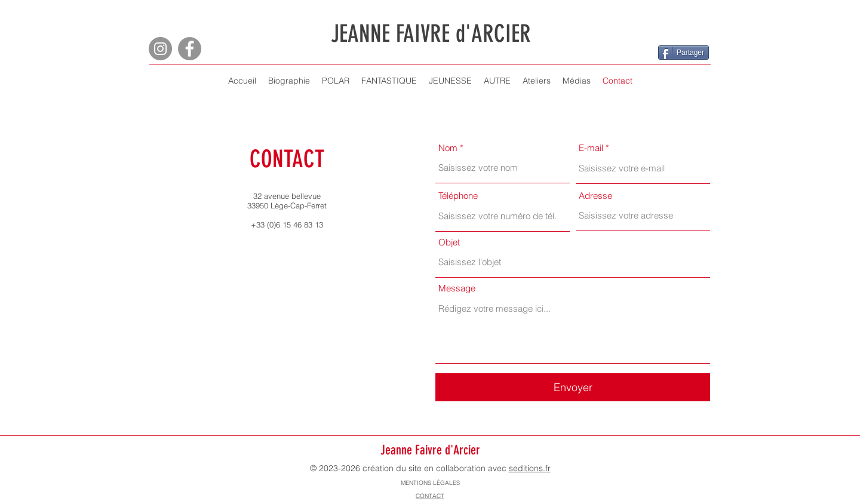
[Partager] (684, 53)
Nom (448, 148)
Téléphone (458, 196)
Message (457, 288)
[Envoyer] (573, 387)
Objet (449, 242)
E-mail (591, 148)
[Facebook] (190, 49)
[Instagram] (160, 49)
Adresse (595, 196)
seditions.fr (530, 468)
